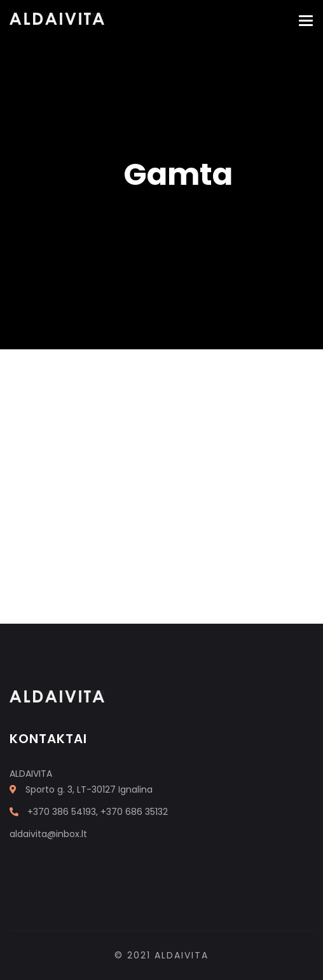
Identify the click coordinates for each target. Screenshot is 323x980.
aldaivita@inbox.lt (48, 834)
